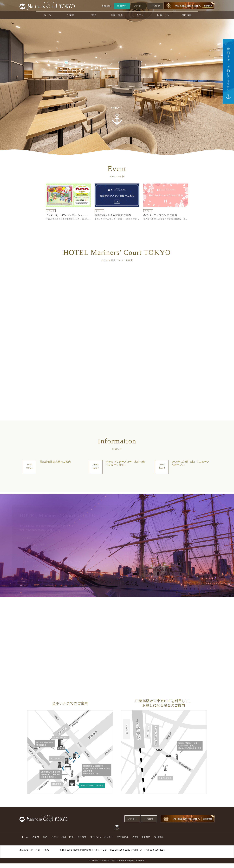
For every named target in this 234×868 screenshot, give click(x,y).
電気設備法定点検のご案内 (55, 462)
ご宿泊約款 (123, 837)
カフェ (140, 15)
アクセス (139, 6)
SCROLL (117, 108)
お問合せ (155, 6)
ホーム (47, 15)
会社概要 (82, 837)
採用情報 (187, 15)
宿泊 (94, 15)
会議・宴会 (117, 15)
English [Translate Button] (106, 6)
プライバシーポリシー (102, 837)
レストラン (163, 15)
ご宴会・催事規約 (141, 837)
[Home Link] (47, 6)
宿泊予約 (122, 6)
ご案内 (71, 15)
